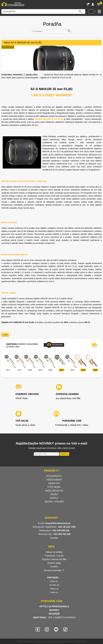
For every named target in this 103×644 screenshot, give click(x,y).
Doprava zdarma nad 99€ (54, 559)
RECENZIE (54, 614)
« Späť (5, 334)
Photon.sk (54, 589)
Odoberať (65, 454)
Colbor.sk (54, 581)
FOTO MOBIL (54, 487)
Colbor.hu (54, 592)
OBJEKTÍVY (54, 483)
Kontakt (54, 538)
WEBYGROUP (81, 641)
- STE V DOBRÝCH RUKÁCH (54, 618)
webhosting (62, 641)
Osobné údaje (54, 563)
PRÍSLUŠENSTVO (54, 491)
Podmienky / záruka (54, 556)
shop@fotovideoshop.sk (58, 523)
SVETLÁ (54, 498)
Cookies (54, 567)
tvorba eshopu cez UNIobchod (46, 641)
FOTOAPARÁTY (54, 476)
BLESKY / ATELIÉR (54, 502)
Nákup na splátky (54, 552)
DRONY (54, 494)
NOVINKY (54, 610)
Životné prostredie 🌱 (54, 570)
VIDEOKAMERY (54, 480)
